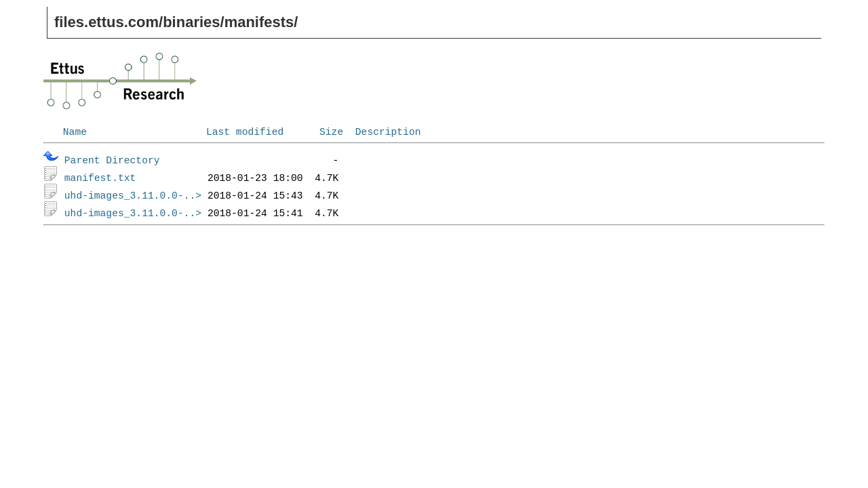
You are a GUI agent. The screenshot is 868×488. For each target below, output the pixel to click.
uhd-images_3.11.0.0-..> (133, 195)
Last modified (245, 131)
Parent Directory (112, 159)
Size (331, 131)
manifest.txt (100, 177)
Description (388, 131)
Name (75, 131)
